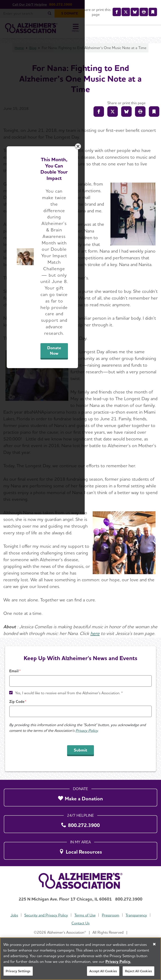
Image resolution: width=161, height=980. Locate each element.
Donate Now (114, 535)
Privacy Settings (18, 971)
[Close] (154, 944)
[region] (80, 959)
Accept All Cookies (103, 971)
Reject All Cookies (138, 971)
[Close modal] (154, 430)
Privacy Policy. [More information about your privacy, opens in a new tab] (118, 961)
